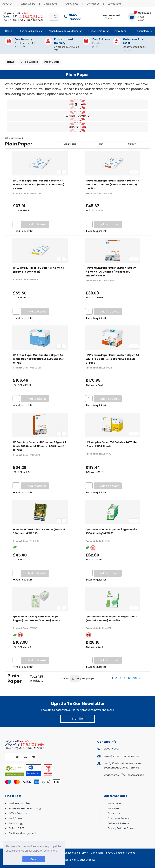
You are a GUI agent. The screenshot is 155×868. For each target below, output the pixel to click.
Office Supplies (29, 62)
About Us (7, 4)
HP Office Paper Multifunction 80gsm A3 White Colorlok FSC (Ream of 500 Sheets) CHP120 (39, 185)
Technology (142, 31)
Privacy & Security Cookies (120, 853)
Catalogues (50, 4)
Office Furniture (97, 31)
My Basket (114, 808)
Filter (100, 144)
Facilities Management (23, 833)
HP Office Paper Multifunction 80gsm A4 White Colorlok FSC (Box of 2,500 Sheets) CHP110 (38, 359)
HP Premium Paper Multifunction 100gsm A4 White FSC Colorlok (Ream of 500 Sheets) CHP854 (111, 272)
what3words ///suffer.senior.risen (124, 775)
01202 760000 (112, 749)
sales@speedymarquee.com (121, 756)
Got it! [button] (34, 859)
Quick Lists (114, 813)
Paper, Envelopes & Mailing (64, 31)
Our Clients (72, 4)
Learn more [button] (50, 851)
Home (9, 31)
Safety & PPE (17, 828)
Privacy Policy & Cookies (122, 828)
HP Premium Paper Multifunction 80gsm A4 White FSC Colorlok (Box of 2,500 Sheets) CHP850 (112, 359)
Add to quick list (23, 231)
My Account (115, 803)
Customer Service (119, 818)
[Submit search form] (55, 17)
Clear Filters (70, 144)
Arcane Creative (86, 860)
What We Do (28, 4)
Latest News (115, 4)
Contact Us (93, 4)
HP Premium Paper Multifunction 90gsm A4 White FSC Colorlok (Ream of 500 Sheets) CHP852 (40, 446)
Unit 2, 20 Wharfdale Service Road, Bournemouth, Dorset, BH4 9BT (124, 765)
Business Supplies (30, 31)
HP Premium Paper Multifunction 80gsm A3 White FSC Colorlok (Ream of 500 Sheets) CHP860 (112, 185)
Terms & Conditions (92, 853)
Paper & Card (52, 62)
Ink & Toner (121, 31)
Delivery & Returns (118, 823)
